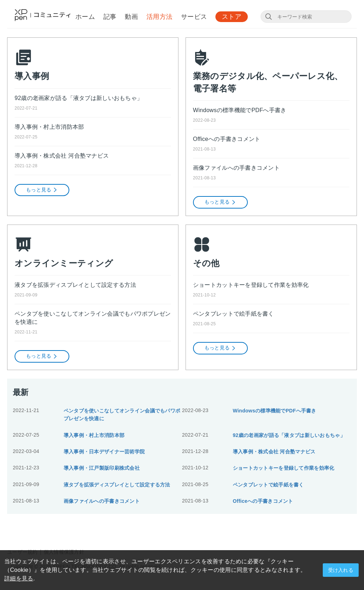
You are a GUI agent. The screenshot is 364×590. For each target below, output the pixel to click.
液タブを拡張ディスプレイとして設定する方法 (75, 285)
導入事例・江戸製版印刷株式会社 (102, 468)
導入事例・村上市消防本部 (49, 127)
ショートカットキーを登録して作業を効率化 (251, 285)
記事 (110, 17)
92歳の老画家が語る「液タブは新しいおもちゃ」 (79, 98)
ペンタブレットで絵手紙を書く (234, 314)
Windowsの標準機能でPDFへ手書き (240, 110)
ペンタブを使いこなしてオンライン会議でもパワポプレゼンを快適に (93, 318)
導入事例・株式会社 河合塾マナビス (62, 156)
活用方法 (159, 17)
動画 (131, 17)
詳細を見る (19, 578)
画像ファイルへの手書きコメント (236, 168)
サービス (194, 17)
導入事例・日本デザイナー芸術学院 (104, 452)
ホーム (85, 17)
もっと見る (42, 190)
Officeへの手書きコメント (227, 139)
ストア (232, 17)
